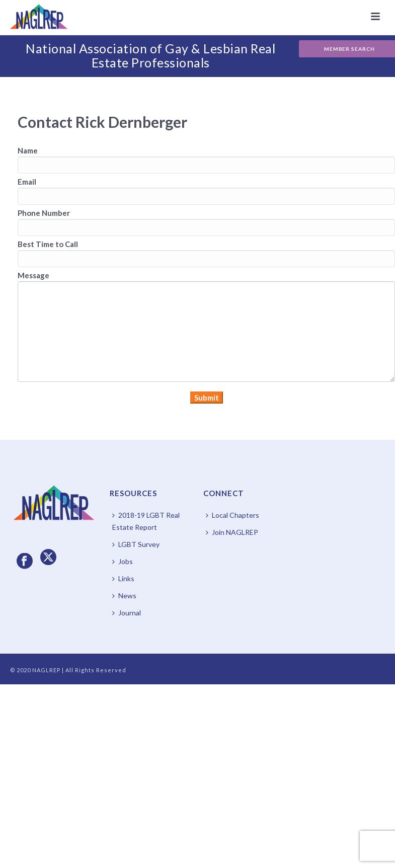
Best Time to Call (48, 244)
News (124, 596)
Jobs (123, 561)
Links (123, 578)
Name (28, 150)
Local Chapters (232, 515)
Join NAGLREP (232, 532)
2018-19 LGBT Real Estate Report (146, 521)
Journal (127, 613)
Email (27, 182)
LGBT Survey (136, 544)
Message (33, 275)
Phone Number (44, 213)
